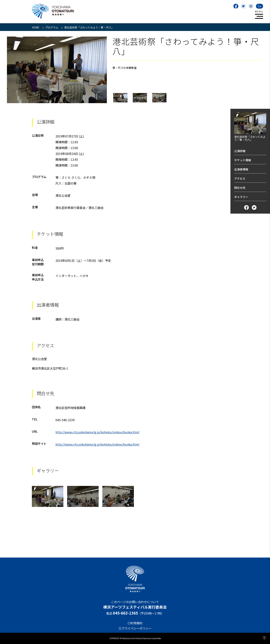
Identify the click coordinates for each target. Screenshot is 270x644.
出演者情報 (241, 169)
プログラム (52, 27)
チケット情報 (243, 160)
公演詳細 (240, 151)
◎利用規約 (135, 623)
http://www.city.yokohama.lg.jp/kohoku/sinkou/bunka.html (97, 432)
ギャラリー (241, 197)
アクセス (240, 178)
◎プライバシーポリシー (135, 628)
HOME (36, 27)
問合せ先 (240, 188)
